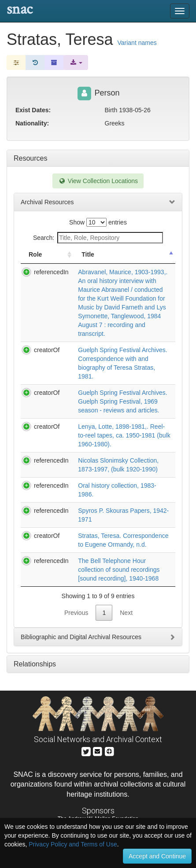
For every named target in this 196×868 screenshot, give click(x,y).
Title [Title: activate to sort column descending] (88, 254)
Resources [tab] (30, 158)
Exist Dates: (33, 110)
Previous (76, 613)
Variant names (137, 43)
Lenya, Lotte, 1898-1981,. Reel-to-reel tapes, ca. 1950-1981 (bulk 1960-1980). (124, 435)
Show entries (98, 222)
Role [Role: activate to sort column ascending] (35, 254)
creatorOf (47, 350)
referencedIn (51, 272)
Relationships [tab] (35, 664)
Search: (98, 238)
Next (126, 613)
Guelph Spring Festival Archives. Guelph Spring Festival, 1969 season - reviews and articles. (122, 401)
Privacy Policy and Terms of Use (73, 844)
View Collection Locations (98, 181)
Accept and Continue (157, 856)
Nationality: (32, 123)
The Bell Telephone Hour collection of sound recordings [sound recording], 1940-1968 (119, 570)
